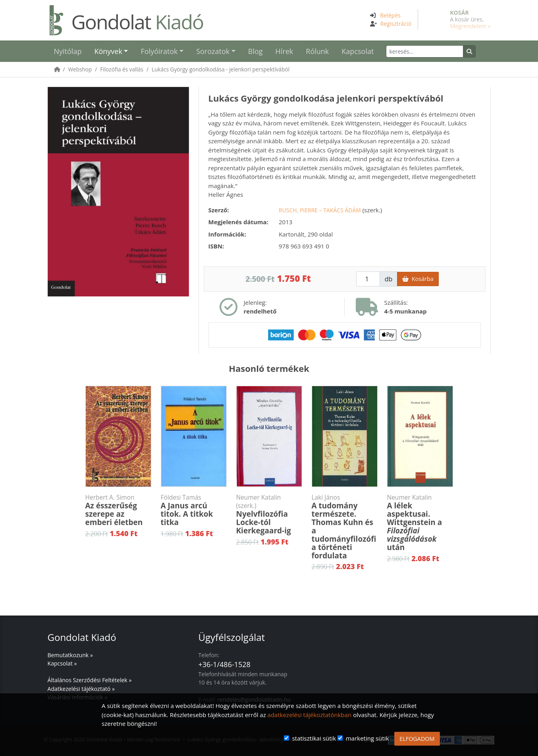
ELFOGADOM (417, 739)
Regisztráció (396, 24)
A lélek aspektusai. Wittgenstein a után (420, 523)
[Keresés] (425, 51)
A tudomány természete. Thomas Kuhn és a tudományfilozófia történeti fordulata (345, 527)
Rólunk (317, 51)
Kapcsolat (358, 51)
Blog (256, 51)
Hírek (284, 51)
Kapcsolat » (62, 663)
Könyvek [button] (108, 51)
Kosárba (418, 279)
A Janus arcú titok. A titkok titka (194, 510)
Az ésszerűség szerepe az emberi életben (118, 510)
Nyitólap (68, 51)
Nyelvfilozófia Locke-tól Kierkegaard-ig (269, 515)
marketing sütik (367, 738)
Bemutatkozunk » (70, 655)
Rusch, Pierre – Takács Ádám (320, 210)
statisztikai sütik (314, 738)
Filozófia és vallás (122, 69)
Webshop (80, 69)
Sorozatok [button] (213, 51)
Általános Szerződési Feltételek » (90, 680)
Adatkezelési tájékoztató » (81, 689)
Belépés (390, 15)
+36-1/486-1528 (225, 664)
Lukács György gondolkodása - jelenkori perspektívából (221, 69)
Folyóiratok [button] (159, 51)
